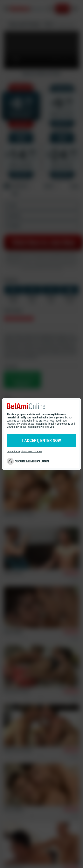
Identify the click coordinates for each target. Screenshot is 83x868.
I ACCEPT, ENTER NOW (41, 441)
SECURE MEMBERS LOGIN (32, 461)
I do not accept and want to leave (25, 451)
